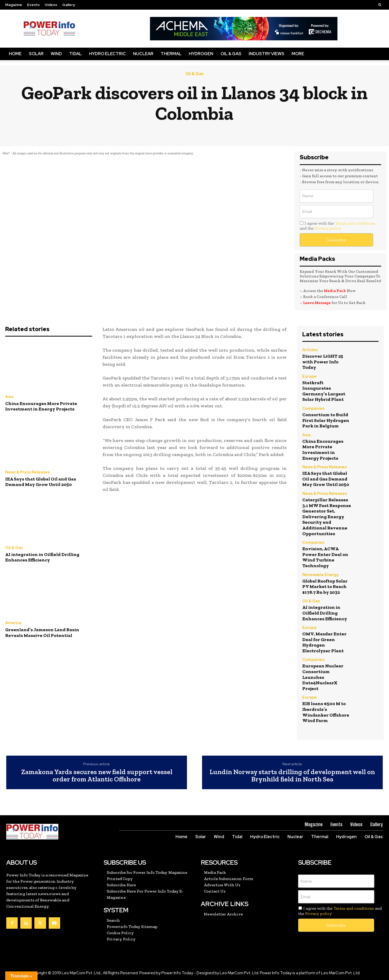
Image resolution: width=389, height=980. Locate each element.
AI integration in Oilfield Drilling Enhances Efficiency (42, 557)
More (298, 54)
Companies (313, 409)
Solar (36, 54)
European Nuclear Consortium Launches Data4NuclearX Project (323, 677)
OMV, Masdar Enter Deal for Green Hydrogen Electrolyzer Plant (324, 642)
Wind (56, 54)
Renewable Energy (320, 575)
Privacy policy (328, 228)
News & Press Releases (27, 472)
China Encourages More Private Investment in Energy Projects (41, 406)
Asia (9, 397)
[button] (380, 5)
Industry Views (266, 54)
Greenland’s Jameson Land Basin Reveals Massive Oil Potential (42, 633)
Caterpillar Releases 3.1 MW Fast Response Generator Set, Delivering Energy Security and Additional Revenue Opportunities (327, 517)
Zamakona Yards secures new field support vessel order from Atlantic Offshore (97, 776)
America (13, 623)
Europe (309, 377)
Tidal (76, 54)
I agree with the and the (338, 226)
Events (33, 5)
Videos (51, 5)
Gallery (69, 5)
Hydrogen (201, 54)
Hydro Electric (107, 54)
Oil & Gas (231, 54)
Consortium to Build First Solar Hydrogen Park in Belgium (326, 420)
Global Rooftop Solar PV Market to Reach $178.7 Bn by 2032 (325, 587)
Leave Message (317, 303)
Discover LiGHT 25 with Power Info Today (323, 362)
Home (15, 54)
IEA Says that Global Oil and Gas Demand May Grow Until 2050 (41, 482)
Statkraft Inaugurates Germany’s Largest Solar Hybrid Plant (324, 391)
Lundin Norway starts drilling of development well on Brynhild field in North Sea (292, 776)
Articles (310, 350)
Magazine (14, 5)
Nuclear (143, 54)
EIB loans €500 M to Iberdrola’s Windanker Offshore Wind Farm (326, 712)
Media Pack (335, 291)
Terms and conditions (355, 223)
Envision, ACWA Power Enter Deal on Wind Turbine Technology (325, 557)
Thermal (171, 54)
